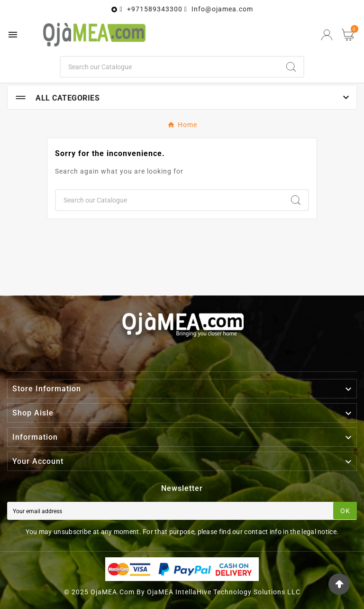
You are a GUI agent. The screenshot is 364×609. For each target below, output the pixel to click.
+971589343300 (155, 9)
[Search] (170, 67)
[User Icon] (327, 35)
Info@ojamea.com (222, 9)
